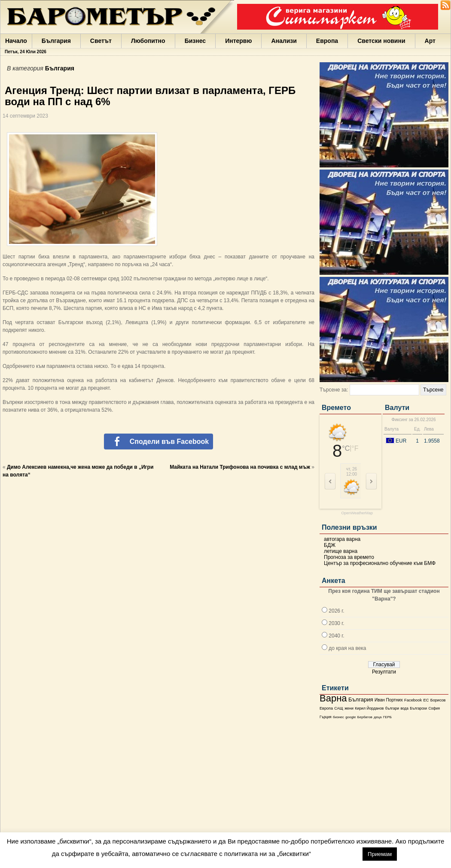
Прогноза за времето (349, 557)
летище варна (341, 551)
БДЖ (330, 545)
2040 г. (336, 636)
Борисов (438, 700)
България (56, 41)
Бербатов (365, 717)
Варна (333, 698)
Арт (430, 41)
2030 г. (336, 623)
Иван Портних (389, 700)
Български (418, 708)
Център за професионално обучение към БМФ (380, 563)
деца (378, 717)
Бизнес (195, 41)
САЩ (338, 708)
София (434, 709)
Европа (327, 41)
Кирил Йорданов (369, 708)
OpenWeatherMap (357, 513)
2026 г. (336, 611)
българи (392, 708)
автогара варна (342, 539)
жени (349, 708)
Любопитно (148, 41)
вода (404, 708)
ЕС (426, 700)
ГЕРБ (387, 717)
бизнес (338, 717)
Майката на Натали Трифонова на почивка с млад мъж (240, 467)
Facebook (413, 700)
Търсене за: (334, 390)
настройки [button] (337, 854)
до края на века (347, 648)
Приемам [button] (380, 854)
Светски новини (381, 41)
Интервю (238, 41)
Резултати (384, 672)
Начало (16, 41)
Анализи (284, 41)
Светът (101, 41)
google (350, 717)
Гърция (326, 717)
